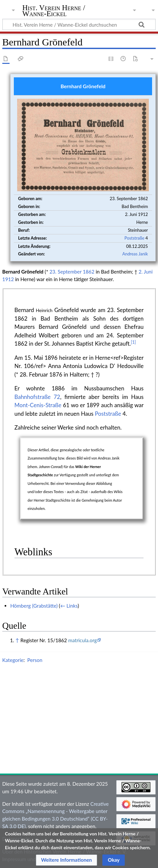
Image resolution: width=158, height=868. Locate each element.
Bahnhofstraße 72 (37, 397)
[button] (67, 860)
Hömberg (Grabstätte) (34, 606)
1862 (89, 272)
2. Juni (146, 272)
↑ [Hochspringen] (17, 640)
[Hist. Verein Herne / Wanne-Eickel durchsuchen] (79, 24)
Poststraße (134, 238)
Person (35, 660)
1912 (8, 279)
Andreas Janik (135, 254)
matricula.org (82, 640)
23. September (65, 272)
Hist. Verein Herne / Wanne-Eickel (54, 11)
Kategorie (13, 660)
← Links (69, 606)
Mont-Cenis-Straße (38, 405)
